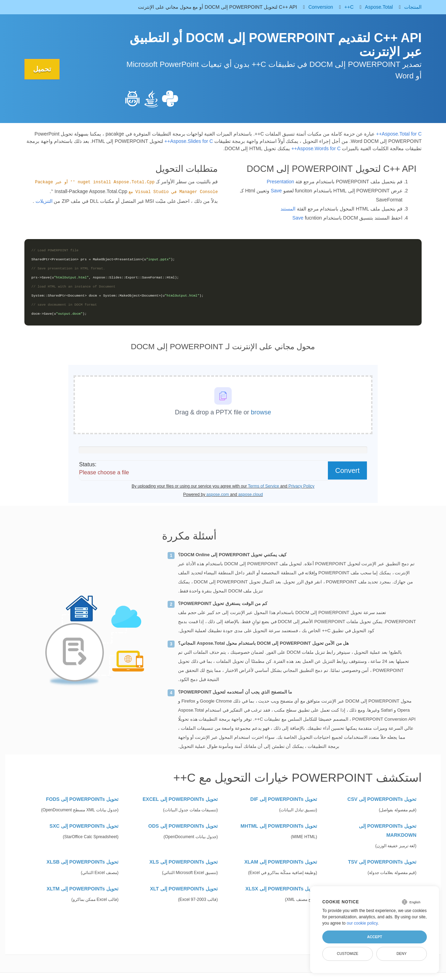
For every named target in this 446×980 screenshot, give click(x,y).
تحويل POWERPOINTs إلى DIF (284, 799)
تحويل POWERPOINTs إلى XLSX (281, 889)
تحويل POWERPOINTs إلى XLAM (281, 862)
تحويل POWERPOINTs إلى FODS (82, 799)
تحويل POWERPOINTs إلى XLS (184, 862)
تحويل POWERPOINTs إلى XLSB (83, 862)
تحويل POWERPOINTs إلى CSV (382, 799)
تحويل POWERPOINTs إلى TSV (382, 862)
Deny (402, 954)
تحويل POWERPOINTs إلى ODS (183, 826)
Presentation (280, 182)
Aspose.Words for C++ (316, 148)
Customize (348, 954)
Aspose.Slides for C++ (189, 141)
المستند (288, 209)
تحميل (42, 69)
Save (276, 191)
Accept (374, 937)
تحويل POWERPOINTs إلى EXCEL (180, 799)
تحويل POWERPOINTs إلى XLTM (83, 889)
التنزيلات (44, 201)
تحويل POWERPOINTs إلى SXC (84, 826)
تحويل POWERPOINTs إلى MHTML (279, 826)
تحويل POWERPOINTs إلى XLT (184, 889)
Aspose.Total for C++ (399, 134)
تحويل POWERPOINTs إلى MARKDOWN (388, 830)
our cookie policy (362, 923)
